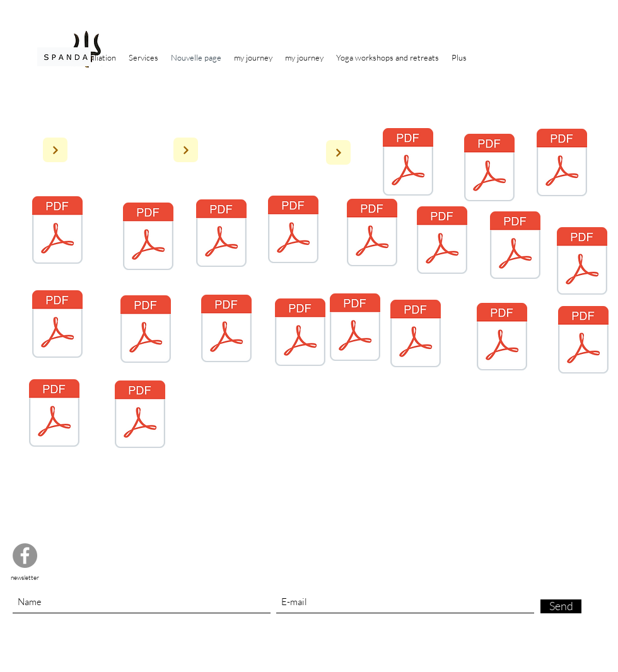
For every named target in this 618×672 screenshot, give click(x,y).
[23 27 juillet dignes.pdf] (300, 334)
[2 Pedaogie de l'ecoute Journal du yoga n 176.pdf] (489, 169)
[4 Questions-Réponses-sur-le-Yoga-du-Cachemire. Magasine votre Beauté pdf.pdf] (221, 235)
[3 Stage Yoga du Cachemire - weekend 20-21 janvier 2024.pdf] (54, 415)
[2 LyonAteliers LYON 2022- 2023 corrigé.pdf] (146, 331)
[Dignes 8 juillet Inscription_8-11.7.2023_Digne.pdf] (226, 330)
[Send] (561, 606)
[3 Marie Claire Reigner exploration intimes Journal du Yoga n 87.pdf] (148, 238)
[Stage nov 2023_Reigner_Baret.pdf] (582, 262)
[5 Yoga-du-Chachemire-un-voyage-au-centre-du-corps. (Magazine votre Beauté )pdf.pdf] (57, 232)
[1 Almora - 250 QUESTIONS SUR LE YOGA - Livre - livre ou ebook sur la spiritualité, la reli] (408, 163)
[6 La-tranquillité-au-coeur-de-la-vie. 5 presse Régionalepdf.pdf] (562, 164)
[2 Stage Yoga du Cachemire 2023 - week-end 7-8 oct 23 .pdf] (583, 341)
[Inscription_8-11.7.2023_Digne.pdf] (442, 242)
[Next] (55, 150)
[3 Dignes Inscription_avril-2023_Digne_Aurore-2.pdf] (57, 326)
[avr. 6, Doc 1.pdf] (502, 338)
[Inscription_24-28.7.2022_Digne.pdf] (515, 247)
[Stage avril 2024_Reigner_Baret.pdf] (416, 335)
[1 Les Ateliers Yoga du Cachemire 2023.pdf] (140, 416)
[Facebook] (25, 556)
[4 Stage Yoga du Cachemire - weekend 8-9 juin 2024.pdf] (293, 231)
